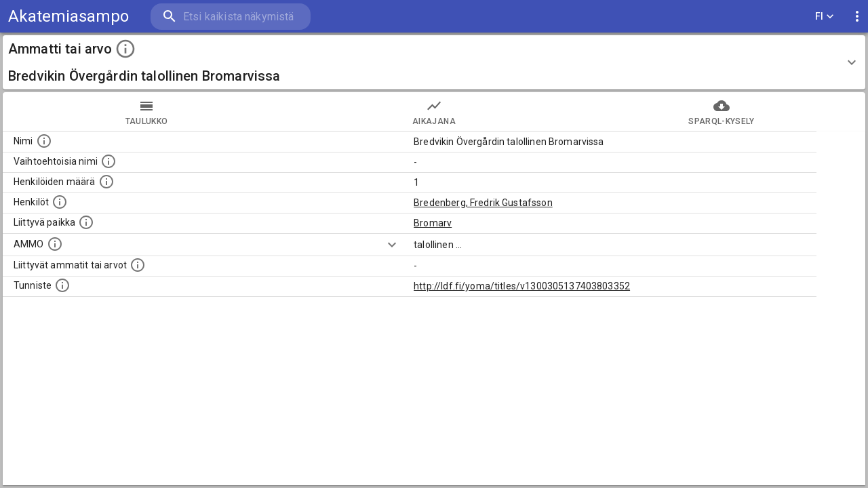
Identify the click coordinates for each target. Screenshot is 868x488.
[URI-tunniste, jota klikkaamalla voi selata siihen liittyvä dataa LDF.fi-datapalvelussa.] (62, 285)
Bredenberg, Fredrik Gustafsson (483, 203)
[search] (231, 17)
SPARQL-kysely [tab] (722, 112)
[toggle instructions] (125, 49)
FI (825, 17)
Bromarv (433, 223)
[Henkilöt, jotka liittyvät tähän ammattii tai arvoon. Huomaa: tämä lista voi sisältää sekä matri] (60, 202)
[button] (434, 62)
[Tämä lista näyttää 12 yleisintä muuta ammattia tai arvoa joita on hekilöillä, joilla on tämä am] (138, 265)
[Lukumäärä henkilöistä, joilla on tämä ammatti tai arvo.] (106, 182)
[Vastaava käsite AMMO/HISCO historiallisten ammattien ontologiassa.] (55, 244)
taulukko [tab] (146, 112)
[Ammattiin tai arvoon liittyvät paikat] (86, 222)
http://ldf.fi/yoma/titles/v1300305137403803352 (522, 286)
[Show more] (392, 245)
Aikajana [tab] (434, 112)
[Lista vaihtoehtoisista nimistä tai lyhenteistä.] (108, 161)
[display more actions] (857, 17)
